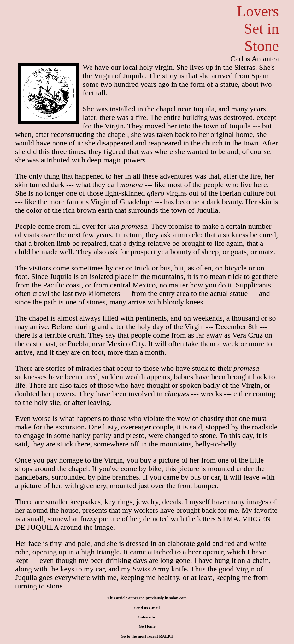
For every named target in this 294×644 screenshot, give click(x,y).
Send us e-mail (147, 608)
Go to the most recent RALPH (147, 636)
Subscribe (147, 617)
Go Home (147, 626)
